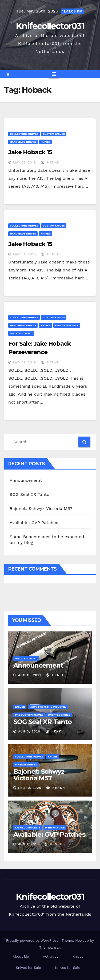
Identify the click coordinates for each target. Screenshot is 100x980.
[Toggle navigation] (54, 74)
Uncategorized (26, 658)
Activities (51, 956)
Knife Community (28, 828)
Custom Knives (54, 134)
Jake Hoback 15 (30, 152)
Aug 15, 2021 (30, 675)
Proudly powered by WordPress (33, 941)
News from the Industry (48, 707)
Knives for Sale (67, 325)
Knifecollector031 (50, 26)
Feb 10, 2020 (30, 788)
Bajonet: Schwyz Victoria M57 (41, 508)
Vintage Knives (26, 765)
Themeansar (49, 947)
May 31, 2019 (25, 162)
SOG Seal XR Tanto (29, 494)
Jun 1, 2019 (29, 844)
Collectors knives (24, 134)
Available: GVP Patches (34, 523)
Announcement (26, 480)
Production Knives (29, 715)
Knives (45, 142)
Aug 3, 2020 (29, 731)
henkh (50, 162)
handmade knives (23, 142)
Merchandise (55, 828)
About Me (21, 956)
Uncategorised (21, 333)
